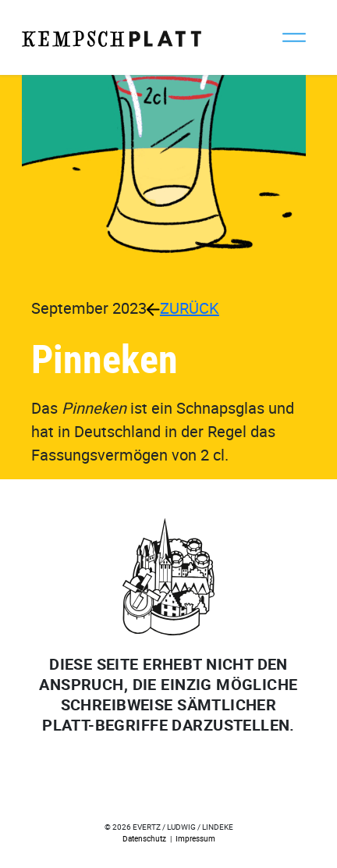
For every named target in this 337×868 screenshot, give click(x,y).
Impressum (195, 838)
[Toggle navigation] (294, 37)
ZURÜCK (183, 308)
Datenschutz (144, 838)
